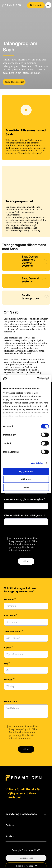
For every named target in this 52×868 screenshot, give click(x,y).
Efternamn (11, 616)
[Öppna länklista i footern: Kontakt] (45, 837)
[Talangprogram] (26, 298)
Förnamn (10, 600)
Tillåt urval (26, 479)
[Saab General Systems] (26, 281)
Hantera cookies (26, 858)
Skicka (26, 561)
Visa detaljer (37, 463)
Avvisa (26, 487)
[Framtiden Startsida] (24, 781)
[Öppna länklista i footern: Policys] (45, 826)
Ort (7, 664)
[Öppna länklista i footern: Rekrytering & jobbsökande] (45, 815)
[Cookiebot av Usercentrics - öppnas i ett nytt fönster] (37, 379)
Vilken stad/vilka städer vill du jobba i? (24, 515)
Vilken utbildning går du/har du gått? (25, 500)
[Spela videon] (26, 110)
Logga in (36, 5)
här (28, 550)
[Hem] (13, 5)
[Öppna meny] (48, 5)
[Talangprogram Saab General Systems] (26, 262)
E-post (9, 648)
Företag (9, 680)
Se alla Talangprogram (14, 82)
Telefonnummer (14, 632)
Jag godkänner (26, 471)
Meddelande (11, 701)
